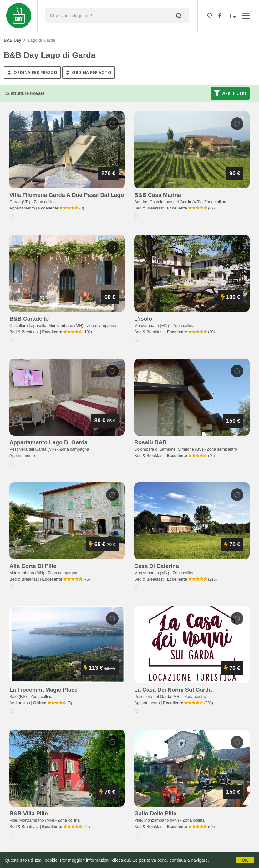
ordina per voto (89, 72)
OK (245, 860)
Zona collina (45, 202)
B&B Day (13, 40)
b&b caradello (29, 319)
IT (232, 16)
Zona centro (195, 697)
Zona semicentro (222, 449)
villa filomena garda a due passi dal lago (67, 195)
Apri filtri (230, 93)
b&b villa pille (29, 814)
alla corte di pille (33, 566)
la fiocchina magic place (43, 690)
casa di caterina (157, 566)
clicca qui (121, 860)
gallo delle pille (155, 814)
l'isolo (143, 319)
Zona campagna (102, 325)
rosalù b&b (150, 442)
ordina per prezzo (32, 72)
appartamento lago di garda (48, 442)
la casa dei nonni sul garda (173, 690)
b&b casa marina (158, 195)
